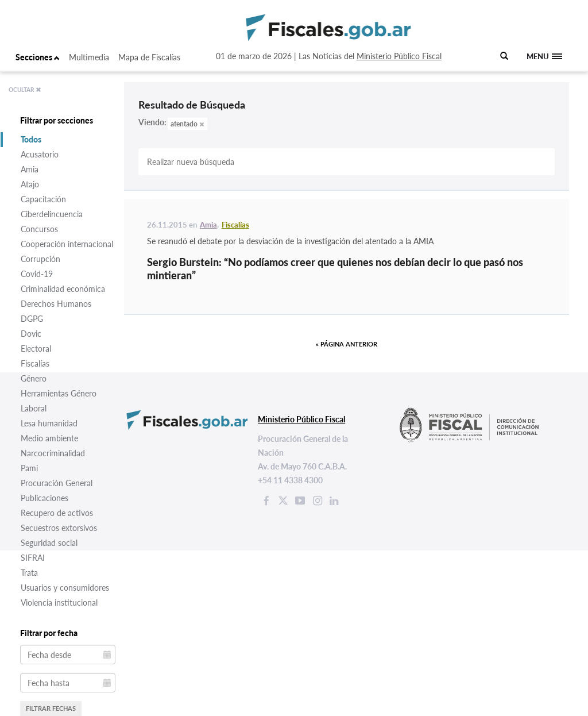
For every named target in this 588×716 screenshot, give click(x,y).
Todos (31, 139)
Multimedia (89, 57)
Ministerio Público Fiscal (399, 56)
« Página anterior (347, 344)
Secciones (38, 57)
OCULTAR (25, 90)
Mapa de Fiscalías (149, 57)
